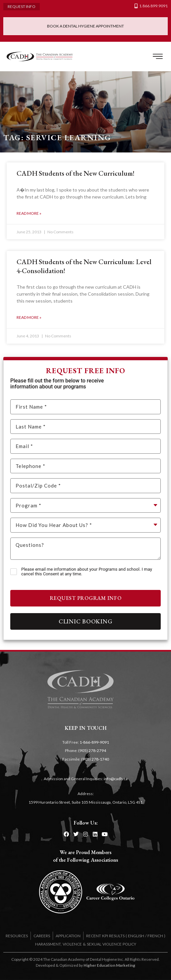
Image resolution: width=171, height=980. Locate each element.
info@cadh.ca (116, 779)
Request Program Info (86, 598)
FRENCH (155, 936)
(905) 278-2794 (92, 750)
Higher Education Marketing (109, 965)
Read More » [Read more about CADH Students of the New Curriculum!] (29, 213)
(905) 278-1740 (95, 759)
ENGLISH (136, 936)
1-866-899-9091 (94, 742)
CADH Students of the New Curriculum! (76, 173)
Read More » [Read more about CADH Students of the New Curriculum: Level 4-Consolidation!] (29, 317)
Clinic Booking (86, 621)
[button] (158, 57)
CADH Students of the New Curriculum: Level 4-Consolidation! (84, 266)
